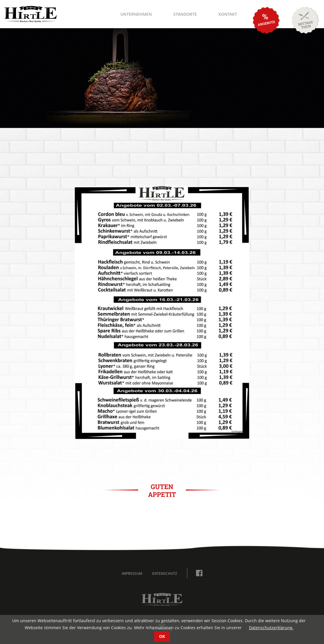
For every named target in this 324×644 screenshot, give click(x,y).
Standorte (185, 14)
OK (162, 636)
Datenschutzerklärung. (271, 628)
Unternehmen (136, 14)
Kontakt (228, 14)
